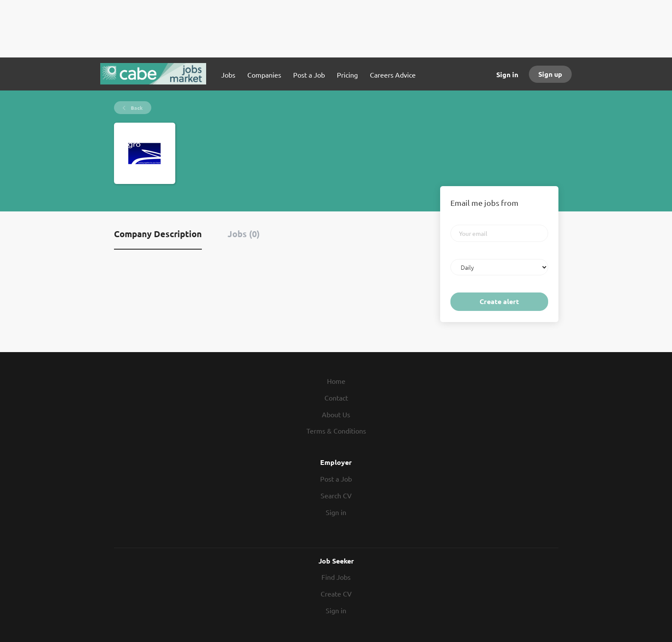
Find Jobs (336, 577)
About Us (336, 414)
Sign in (507, 74)
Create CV (336, 594)
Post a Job (336, 479)
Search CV (336, 495)
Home (336, 381)
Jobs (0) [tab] (244, 234)
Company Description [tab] (158, 234)
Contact (336, 398)
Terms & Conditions (336, 431)
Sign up (550, 74)
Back (136, 108)
